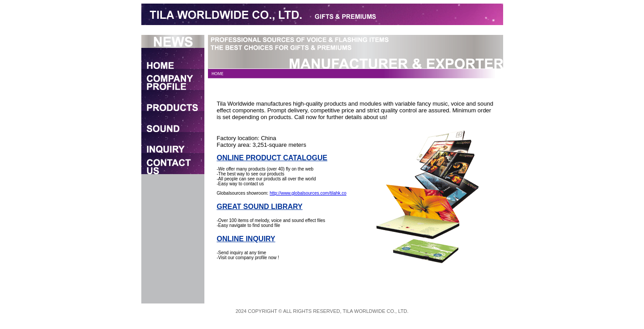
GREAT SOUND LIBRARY (260, 207)
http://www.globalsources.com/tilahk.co (308, 193)
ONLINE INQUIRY (246, 239)
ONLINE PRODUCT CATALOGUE (272, 158)
